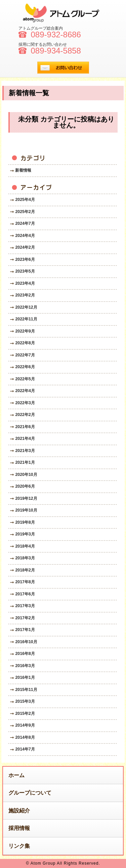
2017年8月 (25, 582)
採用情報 (19, 828)
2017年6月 (25, 594)
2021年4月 (25, 439)
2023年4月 (25, 283)
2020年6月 (25, 486)
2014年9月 (25, 725)
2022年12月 (26, 307)
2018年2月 (25, 570)
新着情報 (23, 170)
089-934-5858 (56, 51)
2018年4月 (25, 546)
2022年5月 (25, 379)
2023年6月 (25, 259)
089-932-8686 (56, 35)
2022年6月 (25, 367)
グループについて (30, 793)
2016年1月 (25, 678)
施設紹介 (19, 811)
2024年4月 (25, 236)
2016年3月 (25, 666)
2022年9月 (25, 331)
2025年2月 (25, 212)
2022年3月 (25, 403)
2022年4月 (25, 391)
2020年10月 (26, 475)
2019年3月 (25, 534)
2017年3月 (25, 606)
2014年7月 (25, 749)
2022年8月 (25, 343)
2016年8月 (25, 654)
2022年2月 (25, 415)
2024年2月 (25, 247)
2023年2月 (25, 295)
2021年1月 (25, 462)
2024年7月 (25, 223)
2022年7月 (25, 355)
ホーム (16, 775)
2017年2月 (25, 618)
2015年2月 (25, 714)
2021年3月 (25, 451)
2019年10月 (26, 510)
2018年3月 (25, 558)
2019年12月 (26, 498)
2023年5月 (25, 271)
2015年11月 (26, 690)
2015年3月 (25, 701)
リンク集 (19, 846)
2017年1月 (25, 630)
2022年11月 (26, 319)
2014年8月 (25, 737)
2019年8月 (25, 522)
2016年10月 (26, 642)
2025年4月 (25, 200)
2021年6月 (25, 427)
